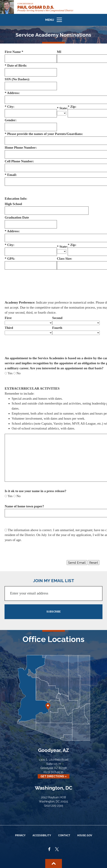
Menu (55, 21)
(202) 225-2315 (54, 806)
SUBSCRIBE (54, 612)
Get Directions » (54, 776)
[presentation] (31, 551)
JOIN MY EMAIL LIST (54, 581)
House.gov (85, 835)
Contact (64, 835)
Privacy (20, 835)
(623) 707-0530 (53, 772)
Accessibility (42, 835)
